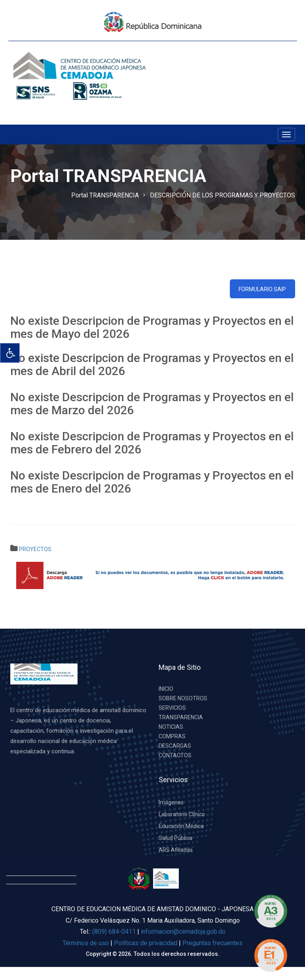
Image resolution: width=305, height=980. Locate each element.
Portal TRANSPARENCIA (105, 195)
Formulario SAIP (262, 289)
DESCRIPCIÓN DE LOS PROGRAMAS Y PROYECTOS (223, 195)
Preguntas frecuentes (212, 943)
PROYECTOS (35, 549)
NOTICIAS (171, 727)
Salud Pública (175, 838)
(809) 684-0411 (114, 932)
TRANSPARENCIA (181, 717)
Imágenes (171, 802)
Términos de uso (86, 943)
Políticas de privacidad (146, 943)
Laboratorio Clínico (182, 814)
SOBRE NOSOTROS (183, 698)
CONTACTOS (175, 755)
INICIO (166, 689)
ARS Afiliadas (176, 850)
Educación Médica (181, 826)
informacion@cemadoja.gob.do (183, 932)
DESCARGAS (175, 746)
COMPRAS (172, 736)
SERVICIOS (172, 708)
